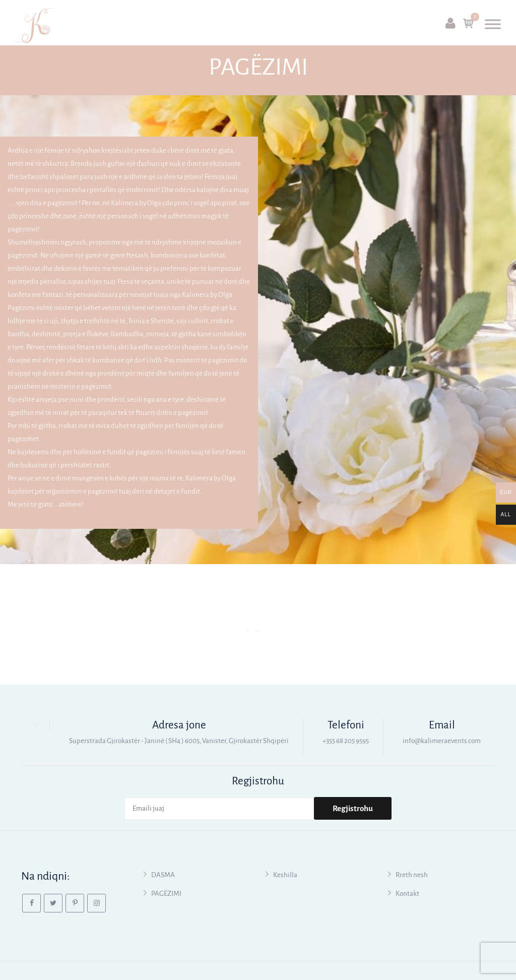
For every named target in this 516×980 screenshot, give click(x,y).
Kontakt (407, 894)
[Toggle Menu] (493, 24)
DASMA (163, 875)
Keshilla (285, 875)
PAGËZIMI (166, 894)
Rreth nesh (412, 875)
